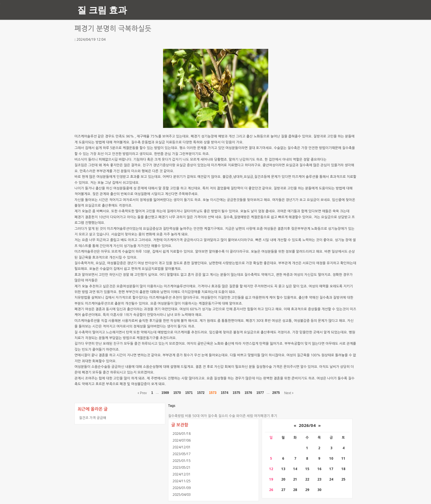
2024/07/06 (182, 440)
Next (289, 393)
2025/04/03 (182, 495)
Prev (142, 393)
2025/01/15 (182, 461)
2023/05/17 (182, 454)
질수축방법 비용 (180, 416)
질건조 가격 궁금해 (93, 418)
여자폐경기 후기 (265, 416)
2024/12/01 (182, 447)
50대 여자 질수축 (205, 416)
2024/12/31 (182, 474)
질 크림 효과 (102, 10)
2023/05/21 (182, 467)
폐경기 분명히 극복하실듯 (113, 29)
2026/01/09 (182, 488)
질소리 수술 (227, 416)
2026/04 (307, 425)
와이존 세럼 (245, 416)
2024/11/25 (182, 481)
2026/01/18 (182, 434)
